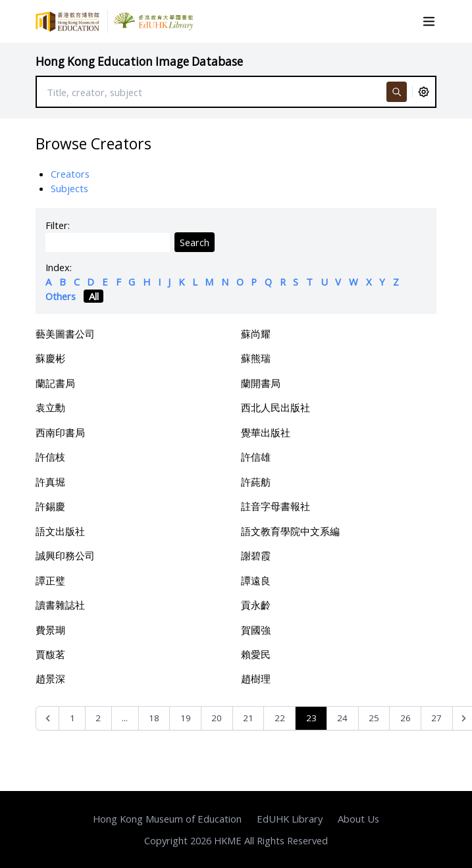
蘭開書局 (261, 383)
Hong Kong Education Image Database (139, 62)
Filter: (58, 225)
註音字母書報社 (275, 506)
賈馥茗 (50, 654)
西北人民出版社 (275, 407)
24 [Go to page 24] (342, 718)
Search (195, 242)
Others (61, 296)
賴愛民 (256, 654)
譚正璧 (50, 580)
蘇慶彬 (50, 358)
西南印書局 (60, 432)
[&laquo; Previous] (48, 718)
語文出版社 (60, 531)
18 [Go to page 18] (154, 718)
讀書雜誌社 (60, 605)
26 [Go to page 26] (406, 718)
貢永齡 (256, 605)
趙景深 (50, 678)
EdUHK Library (290, 819)
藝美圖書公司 (65, 334)
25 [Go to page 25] (374, 718)
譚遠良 (256, 580)
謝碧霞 (256, 555)
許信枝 (50, 457)
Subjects (69, 188)
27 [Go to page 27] (436, 718)
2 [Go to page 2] (98, 718)
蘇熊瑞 (256, 358)
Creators (70, 174)
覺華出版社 (266, 432)
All (94, 296)
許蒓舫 (256, 482)
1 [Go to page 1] (72, 718)
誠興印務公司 (65, 555)
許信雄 (256, 457)
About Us (358, 819)
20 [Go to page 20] (217, 718)
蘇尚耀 (256, 334)
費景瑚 (50, 630)
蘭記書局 (55, 383)
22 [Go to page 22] (280, 718)
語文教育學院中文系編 (290, 531)
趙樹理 (256, 678)
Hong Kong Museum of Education (167, 819)
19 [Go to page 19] (186, 718)
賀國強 (256, 630)
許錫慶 (50, 506)
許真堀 (50, 482)
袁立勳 (50, 407)
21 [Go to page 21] (248, 718)
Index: (59, 267)
